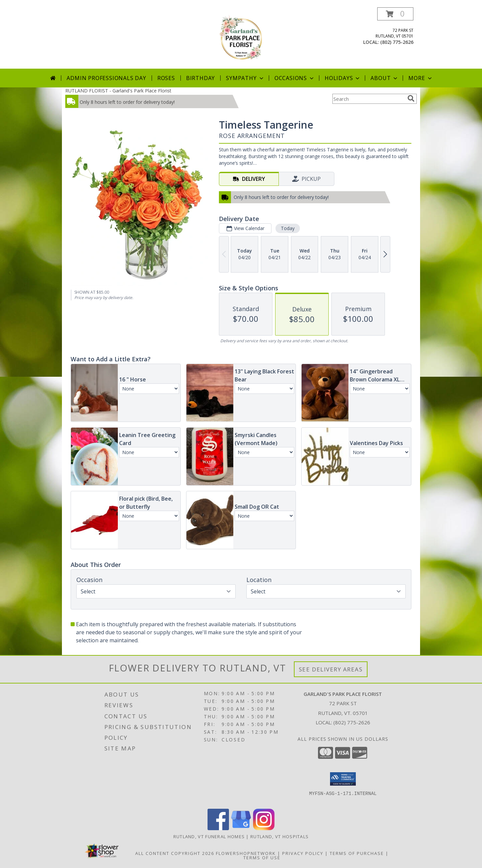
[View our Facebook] (218, 828)
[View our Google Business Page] (241, 828)
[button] (395, 14)
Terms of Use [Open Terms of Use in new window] (262, 858)
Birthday (200, 78)
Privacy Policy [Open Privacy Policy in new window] (303, 853)
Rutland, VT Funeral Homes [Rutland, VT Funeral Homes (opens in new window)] (209, 837)
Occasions (295, 78)
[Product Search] (369, 99)
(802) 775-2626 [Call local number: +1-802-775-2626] (397, 42)
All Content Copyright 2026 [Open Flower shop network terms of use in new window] (175, 853)
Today (288, 228)
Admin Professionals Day (106, 78)
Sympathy (245, 78)
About (385, 78)
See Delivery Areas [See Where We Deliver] (331, 669)
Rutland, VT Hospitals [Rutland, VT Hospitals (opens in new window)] (279, 837)
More (421, 78)
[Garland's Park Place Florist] (241, 38)
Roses (166, 78)
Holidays (343, 78)
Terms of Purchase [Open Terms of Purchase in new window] (357, 853)
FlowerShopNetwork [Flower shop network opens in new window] (246, 853)
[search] (411, 98)
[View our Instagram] (264, 828)
